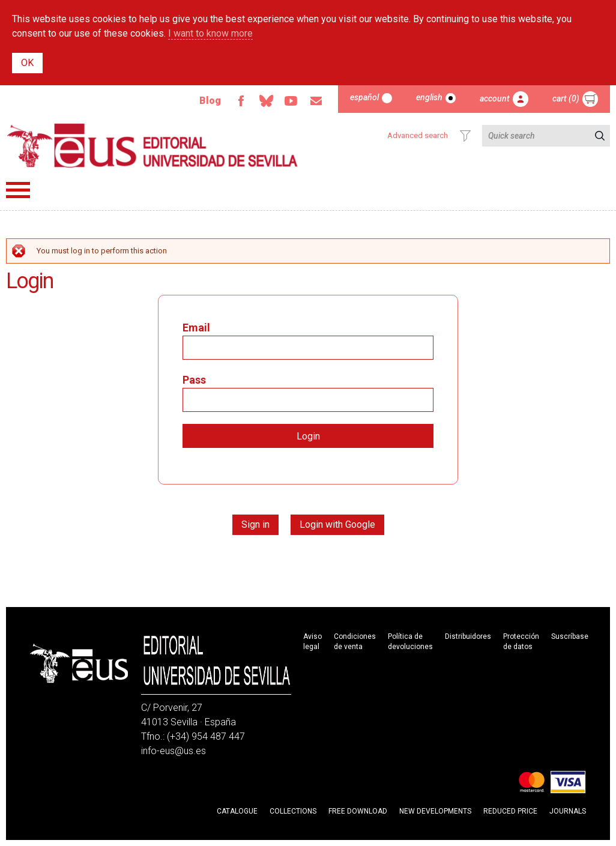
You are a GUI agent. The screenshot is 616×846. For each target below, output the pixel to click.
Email (316, 101)
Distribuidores (468, 636)
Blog (210, 101)
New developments (435, 811)
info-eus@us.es (174, 751)
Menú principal (18, 190)
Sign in (255, 524)
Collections (293, 811)
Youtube (291, 101)
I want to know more (210, 33)
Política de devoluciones (410, 642)
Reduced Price (510, 811)
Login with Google (337, 524)
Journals (568, 811)
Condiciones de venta (355, 642)
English (429, 97)
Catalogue (237, 811)
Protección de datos (521, 642)
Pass (194, 380)
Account (495, 98)
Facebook (241, 101)
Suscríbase (570, 636)
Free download (358, 811)
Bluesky (266, 101)
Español (364, 97)
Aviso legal (313, 642)
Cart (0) (566, 98)
